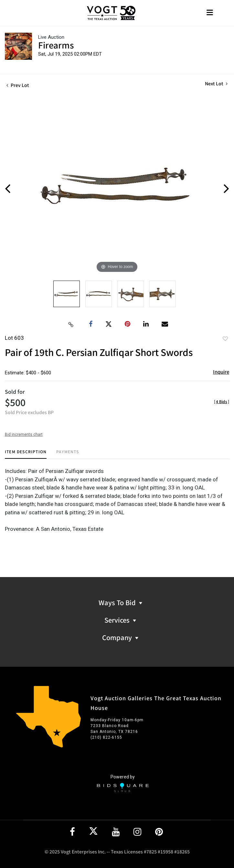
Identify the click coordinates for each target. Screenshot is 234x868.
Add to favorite (225, 338)
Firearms (56, 45)
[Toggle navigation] (210, 13)
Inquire (221, 372)
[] (222, 401)
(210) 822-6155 (106, 737)
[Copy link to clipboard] (71, 324)
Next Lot (216, 84)
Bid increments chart (24, 434)
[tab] (26, 454)
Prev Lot (18, 85)
